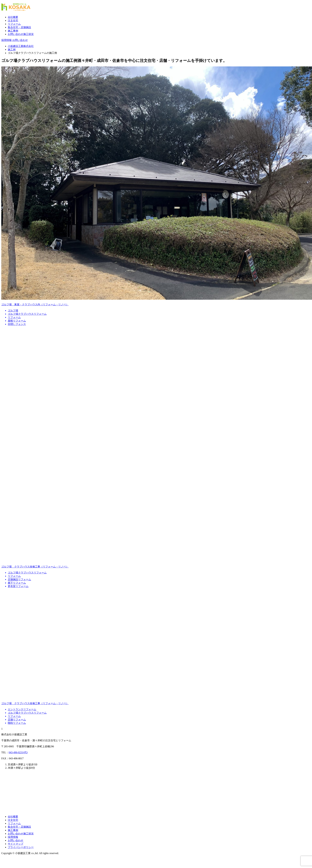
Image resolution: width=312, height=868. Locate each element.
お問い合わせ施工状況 (21, 34)
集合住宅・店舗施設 (19, 27)
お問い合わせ (16, 840)
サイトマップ (16, 844)
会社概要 (13, 17)
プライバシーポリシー (21, 847)
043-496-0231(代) (18, 752)
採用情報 (13, 837)
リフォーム (14, 24)
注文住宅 (13, 20)
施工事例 (13, 31)
